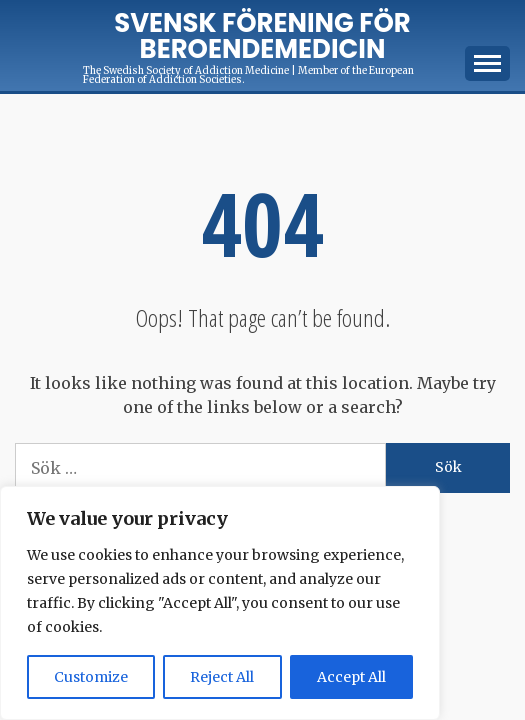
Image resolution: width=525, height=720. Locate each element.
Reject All (222, 677)
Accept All (351, 677)
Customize (91, 677)
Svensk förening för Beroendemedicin (262, 36)
